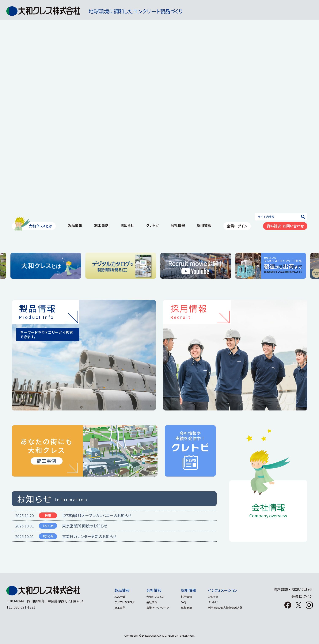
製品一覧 (117, 597)
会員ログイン (237, 226)
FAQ (184, 602)
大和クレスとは (40, 226)
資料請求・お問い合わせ (285, 226)
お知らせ (127, 225)
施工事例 (101, 225)
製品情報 (75, 225)
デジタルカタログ (122, 602)
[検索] (303, 217)
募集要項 (187, 608)
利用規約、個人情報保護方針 (228, 608)
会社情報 (178, 225)
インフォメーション (225, 590)
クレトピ (152, 225)
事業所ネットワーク (157, 608)
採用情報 (204, 225)
